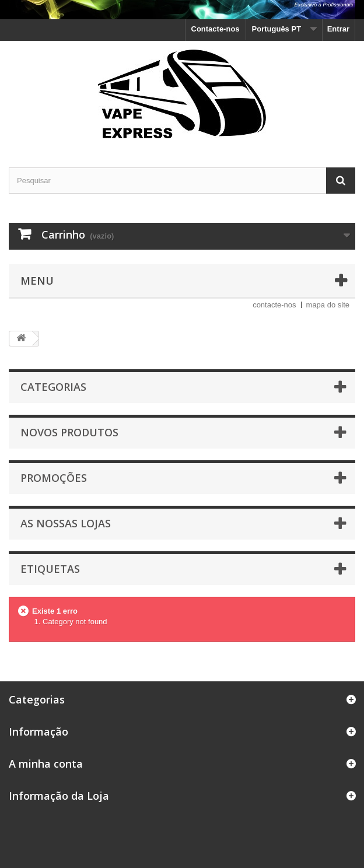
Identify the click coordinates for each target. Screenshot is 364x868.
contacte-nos (274, 305)
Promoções (54, 478)
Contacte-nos (216, 29)
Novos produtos (69, 432)
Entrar (338, 29)
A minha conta (46, 764)
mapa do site (328, 305)
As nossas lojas (66, 523)
